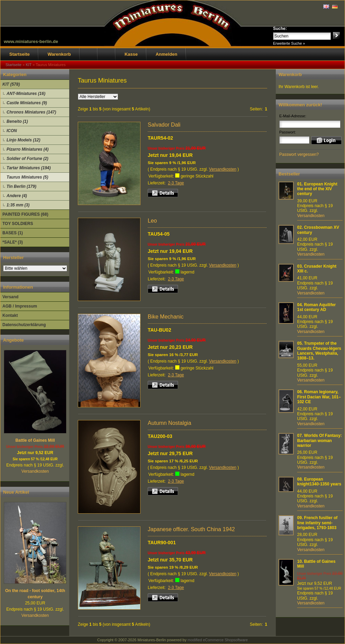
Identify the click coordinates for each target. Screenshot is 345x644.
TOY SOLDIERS (18, 224)
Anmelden (166, 54)
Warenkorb (59, 54)
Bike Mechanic (166, 317)
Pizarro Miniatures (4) (28, 149)
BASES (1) (13, 233)
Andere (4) (17, 196)
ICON (12, 131)
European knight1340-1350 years (319, 482)
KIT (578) (11, 84)
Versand (11, 297)
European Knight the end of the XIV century (317, 189)
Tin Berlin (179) (21, 186)
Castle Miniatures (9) (27, 103)
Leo (152, 221)
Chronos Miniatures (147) (31, 112)
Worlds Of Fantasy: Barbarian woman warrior (320, 441)
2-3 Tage (176, 183)
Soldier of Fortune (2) (27, 159)
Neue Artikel (16, 492)
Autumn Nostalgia (169, 423)
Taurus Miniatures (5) (27, 177)
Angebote (13, 340)
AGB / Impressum (20, 306)
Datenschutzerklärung (24, 325)
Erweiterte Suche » (289, 43)
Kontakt (10, 315)
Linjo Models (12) (23, 140)
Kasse (131, 54)
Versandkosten (35, 471)
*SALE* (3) (13, 242)
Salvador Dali (164, 125)
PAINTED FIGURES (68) (25, 214)
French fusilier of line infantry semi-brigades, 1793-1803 (317, 523)
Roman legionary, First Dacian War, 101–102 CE (319, 397)
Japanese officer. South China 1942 (191, 529)
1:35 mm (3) (18, 205)
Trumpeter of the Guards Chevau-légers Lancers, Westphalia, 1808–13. (319, 351)
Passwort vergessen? (299, 154)
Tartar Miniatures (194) (29, 168)
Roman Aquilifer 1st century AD (316, 307)
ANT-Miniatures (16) (26, 94)
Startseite (19, 54)
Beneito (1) (17, 121)
